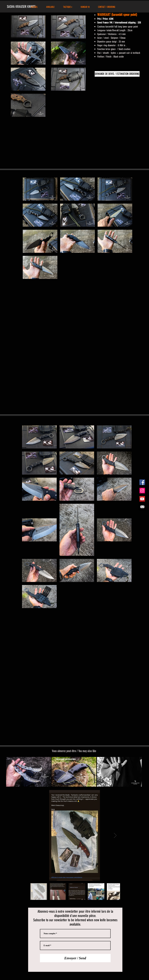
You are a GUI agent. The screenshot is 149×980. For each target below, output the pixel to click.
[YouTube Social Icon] (142, 499)
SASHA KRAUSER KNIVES (22, 7)
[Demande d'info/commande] (142, 507)
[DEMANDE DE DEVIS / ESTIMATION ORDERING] (117, 74)
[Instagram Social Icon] (142, 491)
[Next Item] (115, 835)
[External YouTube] (75, 144)
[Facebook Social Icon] (142, 482)
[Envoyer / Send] (75, 958)
